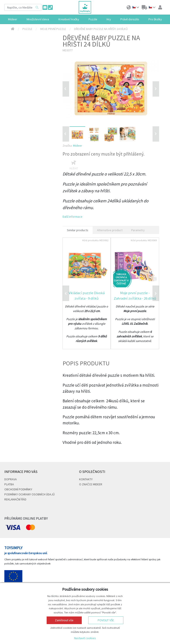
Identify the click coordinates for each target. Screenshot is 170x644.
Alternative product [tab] (110, 230)
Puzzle (27, 29)
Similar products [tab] (78, 230)
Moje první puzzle (53, 29)
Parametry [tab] (138, 230)
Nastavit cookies (85, 638)
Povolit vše (106, 620)
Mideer (78, 146)
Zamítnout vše (64, 620)
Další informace (72, 217)
